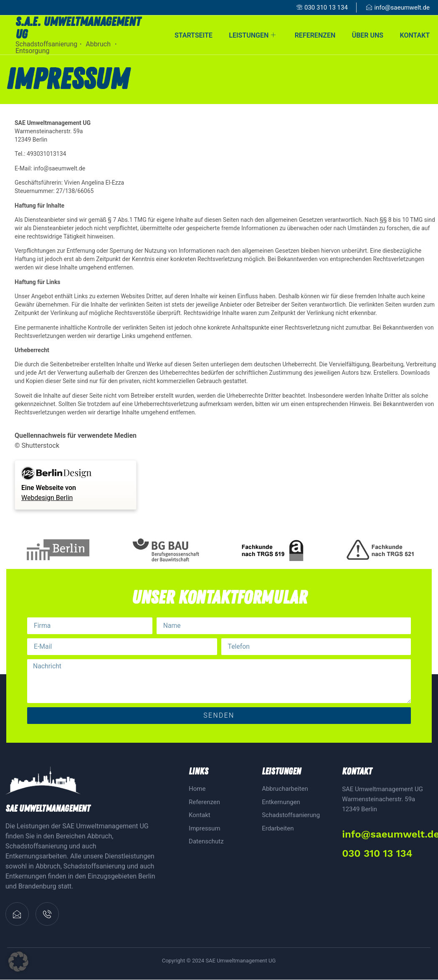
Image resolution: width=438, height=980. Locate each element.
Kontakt (415, 35)
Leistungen (251, 35)
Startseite (192, 35)
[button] (18, 962)
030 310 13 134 (377, 854)
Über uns (367, 35)
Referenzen (314, 35)
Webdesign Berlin (47, 498)
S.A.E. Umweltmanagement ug (78, 28)
